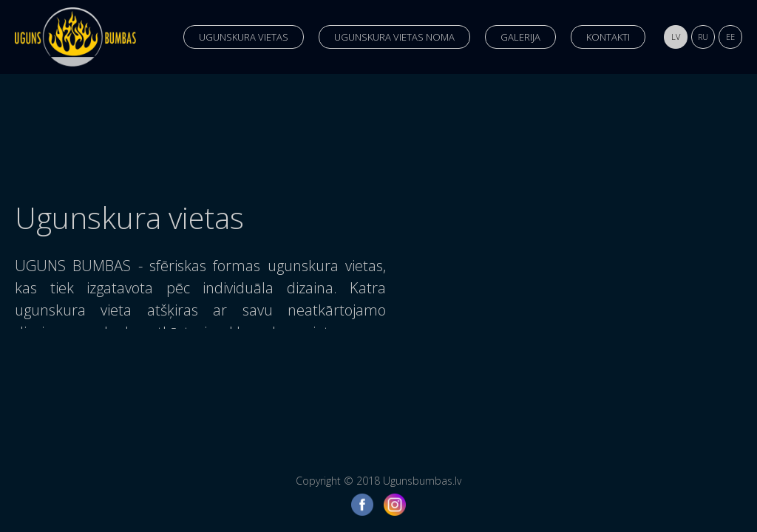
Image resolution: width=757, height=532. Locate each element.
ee (730, 37)
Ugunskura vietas (244, 37)
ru (703, 37)
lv (676, 37)
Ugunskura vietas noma (394, 37)
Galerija (520, 37)
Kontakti (608, 37)
